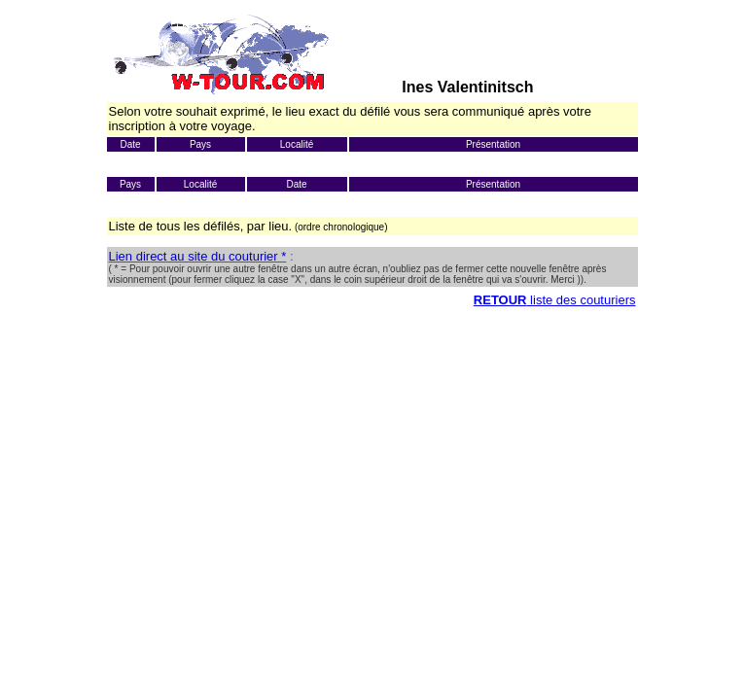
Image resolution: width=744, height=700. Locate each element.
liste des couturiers (582, 300)
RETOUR (500, 300)
